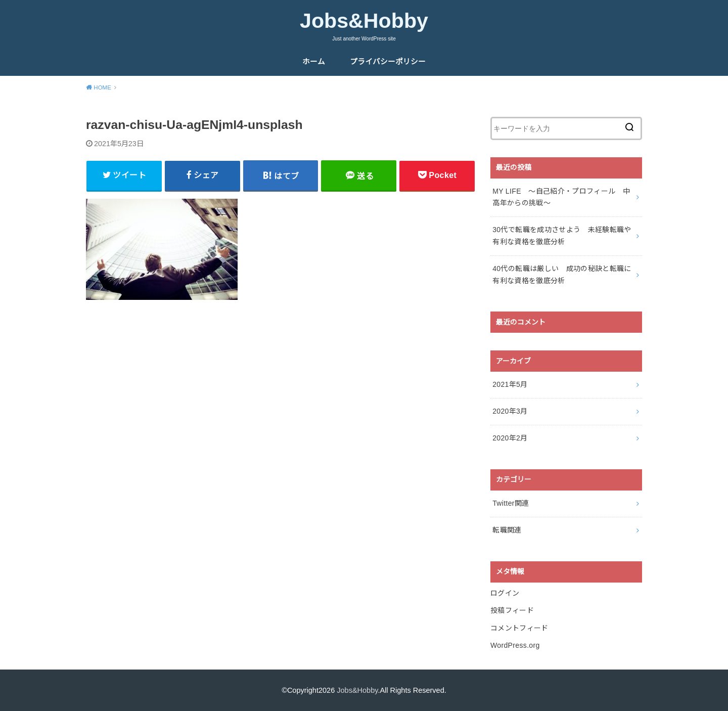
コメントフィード (519, 628)
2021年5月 (510, 384)
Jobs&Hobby (364, 21)
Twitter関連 (511, 503)
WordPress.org (515, 645)
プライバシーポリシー (388, 62)
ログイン (505, 593)
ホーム (314, 62)
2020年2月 (510, 438)
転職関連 (507, 530)
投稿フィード (512, 610)
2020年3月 (510, 411)
